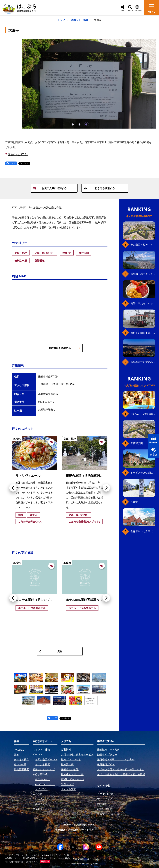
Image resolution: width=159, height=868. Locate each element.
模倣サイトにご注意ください (79, 825)
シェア (11, 163)
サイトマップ (89, 830)
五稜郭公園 (137, 443)
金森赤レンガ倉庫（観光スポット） (143, 531)
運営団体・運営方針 (66, 830)
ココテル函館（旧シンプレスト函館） (42, 600)
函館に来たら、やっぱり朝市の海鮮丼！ (143, 303)
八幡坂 (134, 502)
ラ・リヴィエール (28, 476)
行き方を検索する (99, 188)
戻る (51, 651)
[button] (73, 124)
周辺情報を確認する (64, 348)
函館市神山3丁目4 (18, 154)
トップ (61, 20)
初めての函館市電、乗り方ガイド (143, 333)
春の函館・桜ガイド (142, 245)
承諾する (45, 861)
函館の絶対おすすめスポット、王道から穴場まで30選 (143, 362)
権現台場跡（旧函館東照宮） (86, 476)
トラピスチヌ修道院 (142, 473)
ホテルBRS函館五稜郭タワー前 (87, 600)
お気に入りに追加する (50, 188)
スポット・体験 (79, 20)
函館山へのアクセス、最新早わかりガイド (143, 274)
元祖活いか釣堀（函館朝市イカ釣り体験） (143, 414)
